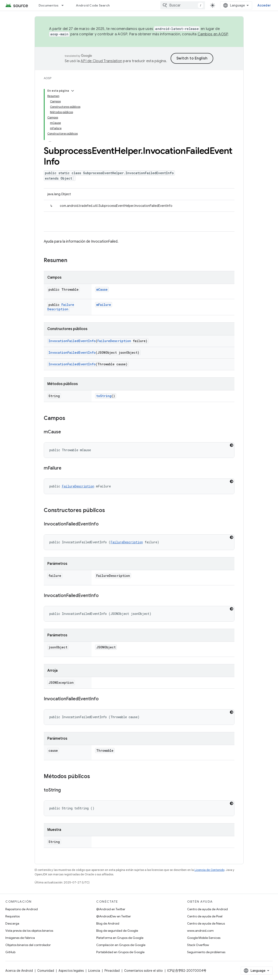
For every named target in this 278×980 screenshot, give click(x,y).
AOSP (48, 78)
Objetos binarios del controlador (28, 945)
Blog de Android (108, 923)
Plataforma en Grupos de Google (120, 938)
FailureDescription (61, 307)
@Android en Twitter (111, 909)
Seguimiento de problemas (206, 952)
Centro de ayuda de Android (207, 909)
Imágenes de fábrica (20, 938)
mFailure (104, 305)
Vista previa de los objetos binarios (29, 931)
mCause (102, 289)
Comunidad (46, 971)
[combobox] (183, 5)
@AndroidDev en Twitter (114, 916)
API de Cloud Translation (101, 61)
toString (104, 396)
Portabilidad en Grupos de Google (120, 952)
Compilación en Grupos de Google (121, 945)
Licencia (94, 971)
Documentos (49, 5)
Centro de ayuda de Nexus (206, 923)
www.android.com (200, 931)
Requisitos (13, 916)
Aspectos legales (71, 971)
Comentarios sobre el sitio (143, 971)
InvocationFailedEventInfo (72, 341)
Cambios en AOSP (213, 34)
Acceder (264, 5)
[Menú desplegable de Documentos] (65, 5)
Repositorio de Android (22, 909)
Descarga (12, 923)
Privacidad (112, 971)
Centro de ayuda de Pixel (205, 916)
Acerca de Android (19, 971)
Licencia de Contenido (209, 870)
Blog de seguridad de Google (117, 931)
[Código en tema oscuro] (232, 445)
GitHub (10, 952)
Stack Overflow (198, 945)
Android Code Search (93, 5)
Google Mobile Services (204, 938)
